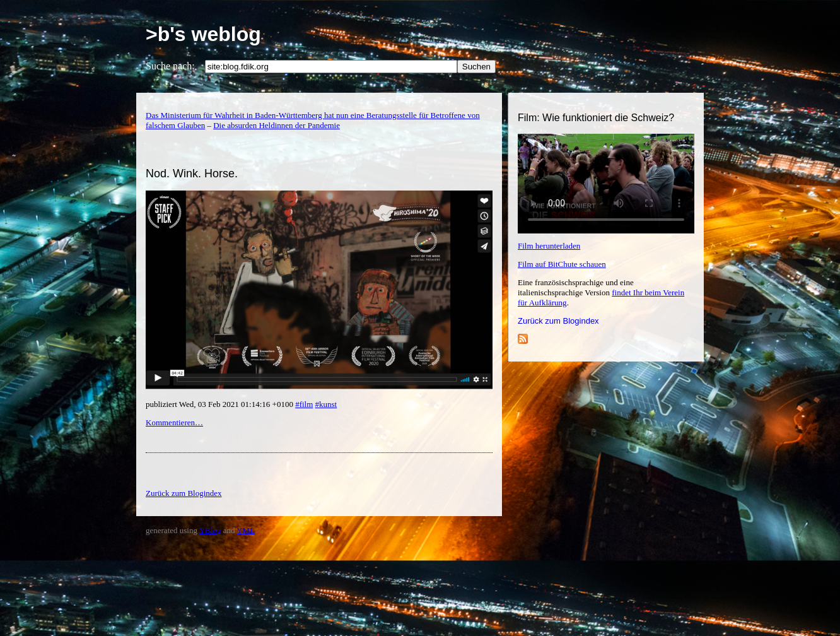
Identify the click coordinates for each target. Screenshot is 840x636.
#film (304, 404)
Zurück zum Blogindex (558, 321)
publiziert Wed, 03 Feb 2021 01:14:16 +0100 (220, 404)
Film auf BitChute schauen (562, 264)
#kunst (326, 404)
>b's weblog (203, 34)
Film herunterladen (549, 246)
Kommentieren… (174, 422)
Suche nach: (170, 66)
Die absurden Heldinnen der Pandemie (277, 125)
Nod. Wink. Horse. (192, 174)
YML (246, 530)
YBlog (210, 530)
